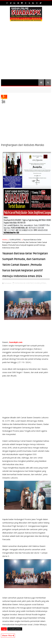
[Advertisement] (26, 52)
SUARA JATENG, (41, 283)
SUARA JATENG (15, 240)
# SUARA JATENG (15, 629)
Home (5, 240)
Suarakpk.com (16, 342)
